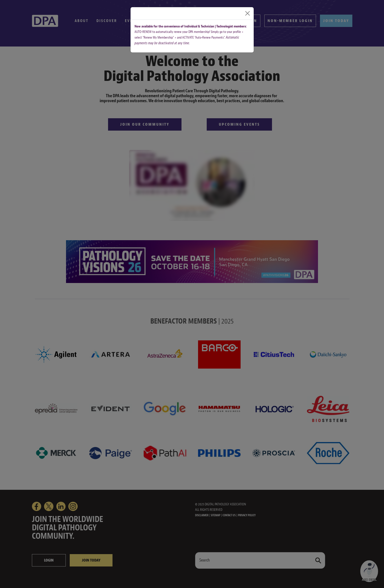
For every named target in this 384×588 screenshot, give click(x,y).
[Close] (248, 13)
